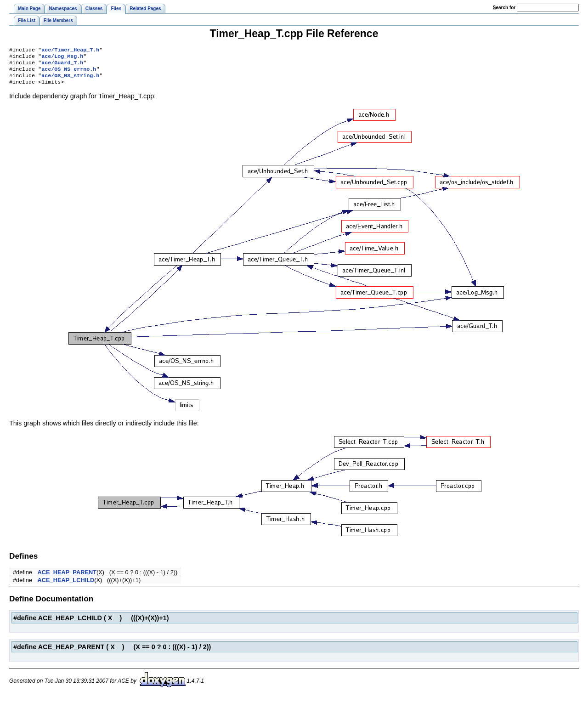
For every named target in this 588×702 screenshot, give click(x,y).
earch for (504, 8)
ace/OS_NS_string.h (70, 80)
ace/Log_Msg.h (62, 58)
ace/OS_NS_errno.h (69, 73)
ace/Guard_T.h (62, 65)
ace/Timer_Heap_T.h (70, 51)
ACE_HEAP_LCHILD (66, 586)
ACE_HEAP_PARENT (67, 578)
